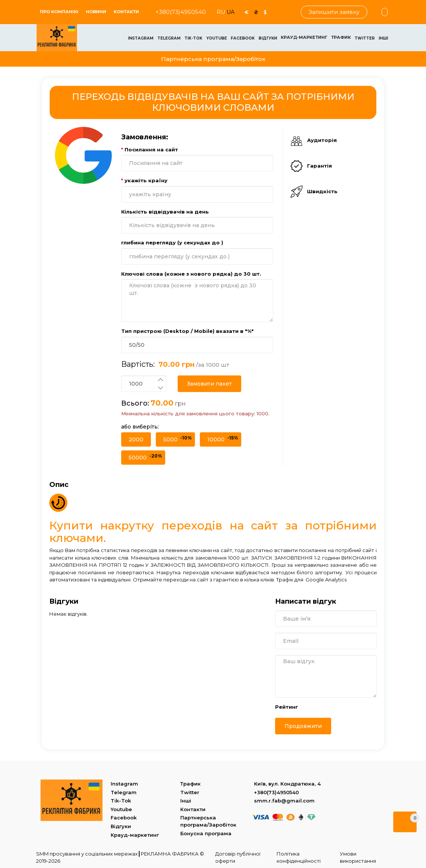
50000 (145, 457)
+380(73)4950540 (181, 12)
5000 (178, 439)
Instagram (141, 38)
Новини (96, 12)
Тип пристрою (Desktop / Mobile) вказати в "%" (187, 331)
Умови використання (358, 857)
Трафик (341, 37)
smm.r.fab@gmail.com (284, 801)
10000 (223, 439)
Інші (383, 38)
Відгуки (268, 38)
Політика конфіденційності (299, 857)
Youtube (217, 38)
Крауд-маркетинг (304, 37)
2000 (136, 439)
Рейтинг (287, 707)
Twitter (365, 38)
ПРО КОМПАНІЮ (59, 12)
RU (222, 12)
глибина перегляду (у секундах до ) (172, 243)
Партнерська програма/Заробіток (213, 59)
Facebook (243, 38)
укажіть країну (146, 180)
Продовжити (303, 726)
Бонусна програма (206, 833)
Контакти (126, 12)
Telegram (169, 38)
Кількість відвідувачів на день (165, 212)
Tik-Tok (193, 38)
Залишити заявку (334, 12)
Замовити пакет (209, 384)
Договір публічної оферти (238, 857)
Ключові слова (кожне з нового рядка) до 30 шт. (191, 274)
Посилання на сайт (151, 149)
